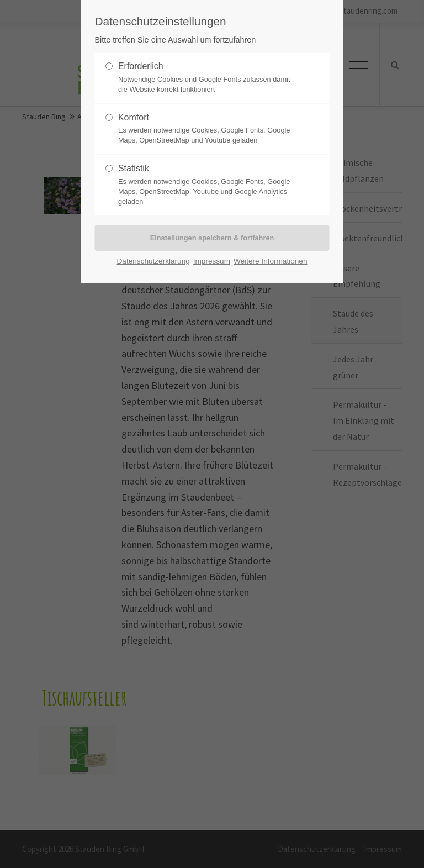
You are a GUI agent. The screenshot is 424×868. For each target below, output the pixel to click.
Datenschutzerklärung (153, 261)
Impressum (212, 261)
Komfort (208, 129)
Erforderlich (208, 78)
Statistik (208, 185)
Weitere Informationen (271, 261)
